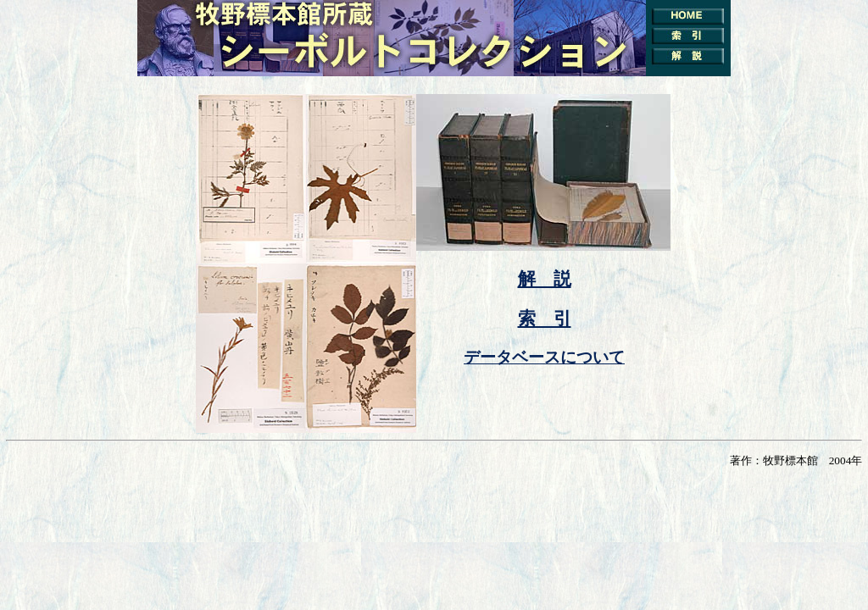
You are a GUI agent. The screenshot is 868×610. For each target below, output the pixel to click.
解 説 (545, 279)
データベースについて (544, 357)
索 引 (545, 319)
